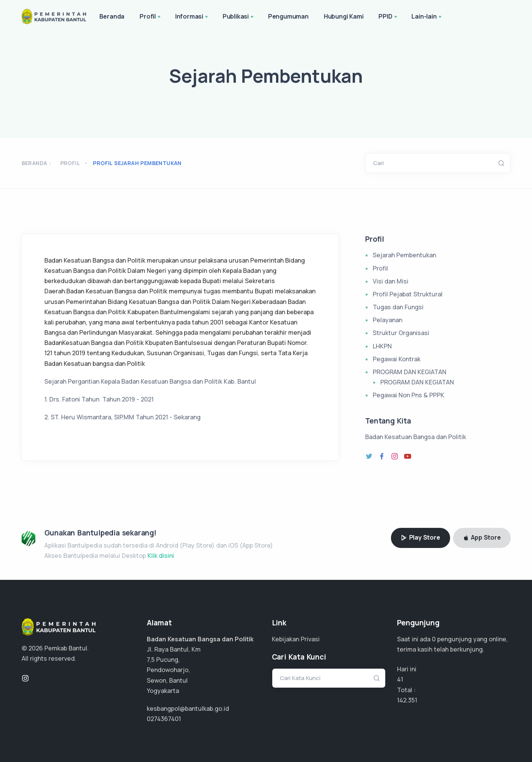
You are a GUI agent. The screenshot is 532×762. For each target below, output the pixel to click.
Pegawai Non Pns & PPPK (409, 395)
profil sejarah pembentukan (137, 163)
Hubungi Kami (344, 16)
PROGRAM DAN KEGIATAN (410, 372)
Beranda (112, 16)
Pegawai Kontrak (397, 359)
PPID (388, 17)
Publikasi (239, 17)
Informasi (192, 17)
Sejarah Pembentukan (404, 255)
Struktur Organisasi (401, 333)
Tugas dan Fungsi (398, 307)
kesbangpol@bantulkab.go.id (188, 708)
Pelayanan (388, 320)
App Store (482, 537)
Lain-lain (427, 17)
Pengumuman (288, 16)
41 (400, 679)
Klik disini (161, 556)
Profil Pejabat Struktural (408, 294)
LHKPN (382, 346)
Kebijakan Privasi (296, 639)
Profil (151, 17)
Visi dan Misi (391, 281)
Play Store (421, 537)
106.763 (408, 700)
